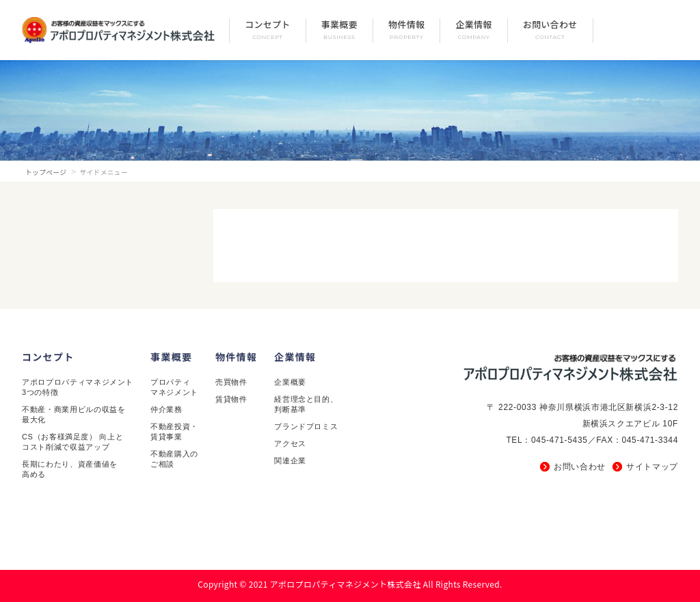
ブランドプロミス (306, 426)
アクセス (290, 443)
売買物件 (231, 382)
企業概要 (290, 382)
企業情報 (295, 357)
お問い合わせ (580, 467)
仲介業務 (166, 409)
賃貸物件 (231, 399)
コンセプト (48, 357)
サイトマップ (652, 467)
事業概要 (171, 357)
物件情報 (236, 357)
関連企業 (290, 461)
